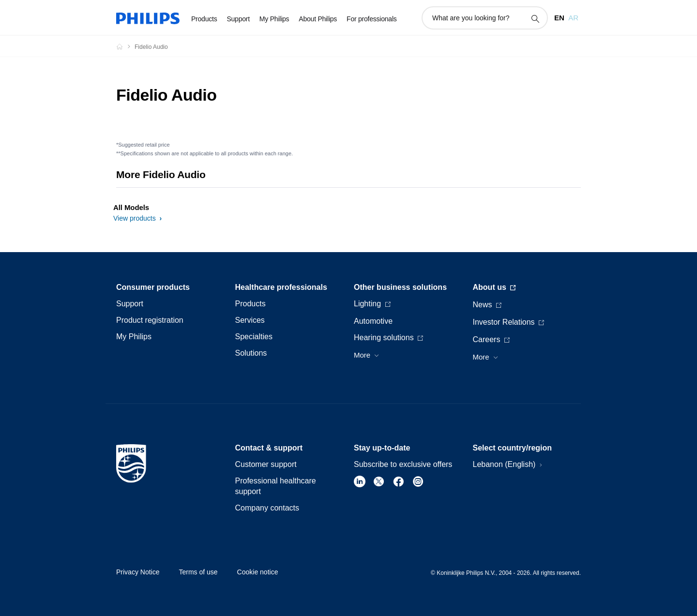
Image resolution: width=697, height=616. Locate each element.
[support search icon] (535, 18)
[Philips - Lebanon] (125, 46)
